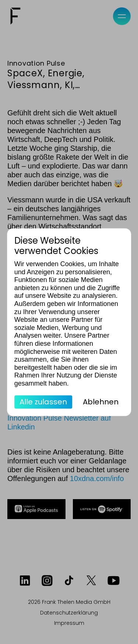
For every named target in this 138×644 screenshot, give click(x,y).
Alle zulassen (43, 402)
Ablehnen (101, 402)
